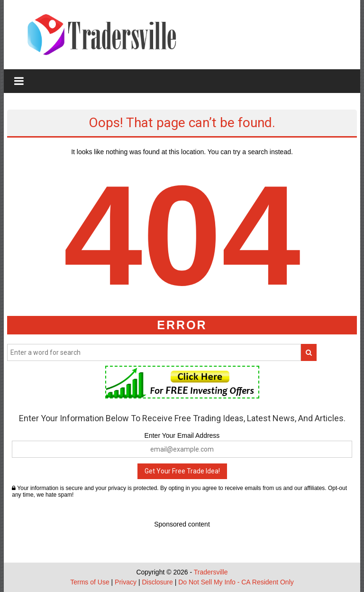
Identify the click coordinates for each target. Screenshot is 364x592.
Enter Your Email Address (182, 435)
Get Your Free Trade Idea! (182, 471)
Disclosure (157, 582)
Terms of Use (90, 582)
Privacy (126, 582)
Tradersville (211, 572)
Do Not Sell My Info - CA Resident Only (236, 582)
